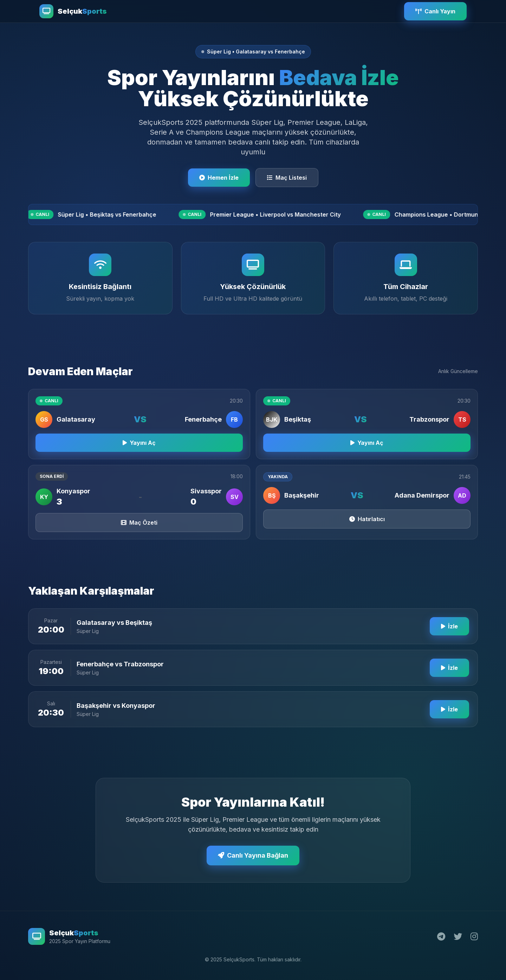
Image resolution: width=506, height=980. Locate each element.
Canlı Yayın (435, 11)
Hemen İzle (219, 178)
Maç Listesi (287, 178)
